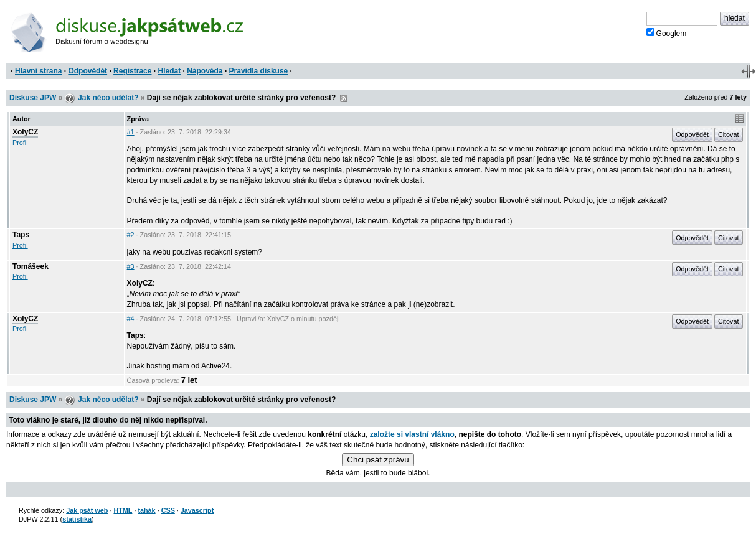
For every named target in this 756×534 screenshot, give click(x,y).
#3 (131, 266)
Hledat (169, 71)
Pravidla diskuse (259, 71)
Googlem (667, 33)
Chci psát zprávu (378, 460)
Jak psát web (87, 510)
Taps (21, 235)
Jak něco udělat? (108, 98)
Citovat (729, 134)
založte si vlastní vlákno (412, 434)
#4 (131, 319)
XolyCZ (25, 132)
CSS (168, 510)
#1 (131, 132)
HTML (123, 510)
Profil (20, 143)
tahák (146, 510)
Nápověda (205, 71)
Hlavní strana (38, 71)
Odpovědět (87, 71)
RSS (344, 98)
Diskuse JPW (33, 98)
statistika (77, 519)
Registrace (132, 71)
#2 (131, 235)
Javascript (197, 510)
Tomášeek (31, 266)
